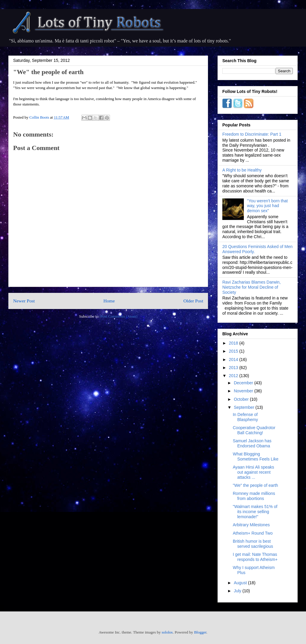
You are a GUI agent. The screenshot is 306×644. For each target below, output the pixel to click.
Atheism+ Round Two (253, 533)
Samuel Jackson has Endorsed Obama (252, 443)
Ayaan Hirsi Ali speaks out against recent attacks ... (253, 472)
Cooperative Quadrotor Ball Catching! (254, 430)
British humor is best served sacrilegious (253, 544)
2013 (234, 368)
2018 (234, 343)
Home (109, 301)
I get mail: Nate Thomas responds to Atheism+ (255, 557)
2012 (234, 376)
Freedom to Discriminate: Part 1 (252, 134)
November (244, 391)
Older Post (193, 301)
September (244, 407)
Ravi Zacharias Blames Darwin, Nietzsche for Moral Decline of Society (251, 287)
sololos (167, 632)
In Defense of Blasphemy (245, 417)
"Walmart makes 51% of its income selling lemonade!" (255, 512)
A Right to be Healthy (242, 170)
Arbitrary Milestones (251, 525)
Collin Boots (40, 117)
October (242, 399)
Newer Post (24, 301)
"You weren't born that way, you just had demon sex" (267, 206)
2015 (234, 351)
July (238, 591)
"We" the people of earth (255, 485)
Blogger (200, 632)
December (244, 383)
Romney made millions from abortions (254, 496)
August (241, 583)
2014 (234, 360)
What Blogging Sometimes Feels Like (256, 456)
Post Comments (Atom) (119, 316)
